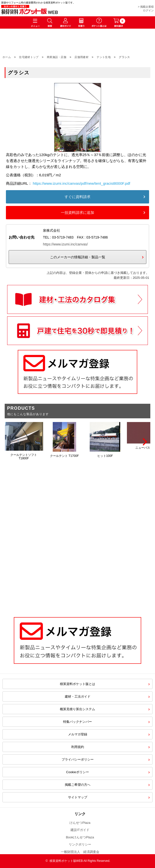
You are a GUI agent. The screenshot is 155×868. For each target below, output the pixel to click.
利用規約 (78, 747)
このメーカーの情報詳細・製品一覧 (78, 257)
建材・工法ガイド (78, 696)
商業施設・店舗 (57, 57)
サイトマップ (78, 797)
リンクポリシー (80, 844)
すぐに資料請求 (77, 197)
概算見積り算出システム (77, 709)
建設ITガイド (80, 830)
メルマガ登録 (78, 734)
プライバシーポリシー (78, 759)
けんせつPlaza (80, 823)
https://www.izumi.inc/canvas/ (65, 244)
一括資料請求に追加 (77, 212)
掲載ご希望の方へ (78, 785)
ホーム (7, 57)
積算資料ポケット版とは (77, 684)
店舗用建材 (81, 57)
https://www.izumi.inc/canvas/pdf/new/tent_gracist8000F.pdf (81, 183)
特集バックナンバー (77, 722)
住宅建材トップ (29, 57)
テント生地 (104, 57)
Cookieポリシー (77, 772)
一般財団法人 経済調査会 (80, 852)
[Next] (144, 442)
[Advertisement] (77, 570)
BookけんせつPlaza (80, 837)
